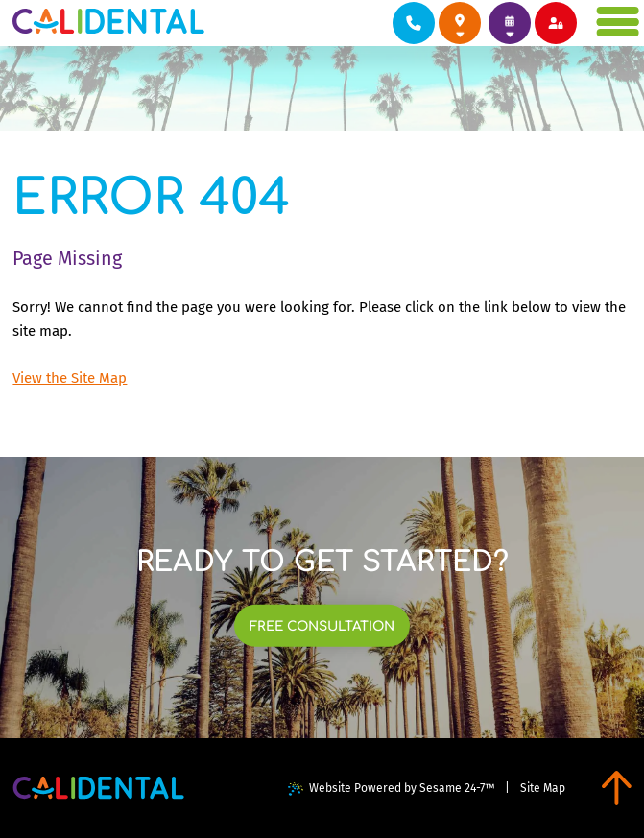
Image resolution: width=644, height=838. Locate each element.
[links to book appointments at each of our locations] (510, 23)
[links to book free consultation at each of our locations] (322, 626)
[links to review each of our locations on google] (460, 23)
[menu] (619, 21)
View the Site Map (70, 378)
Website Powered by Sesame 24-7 (392, 789)
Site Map (543, 788)
